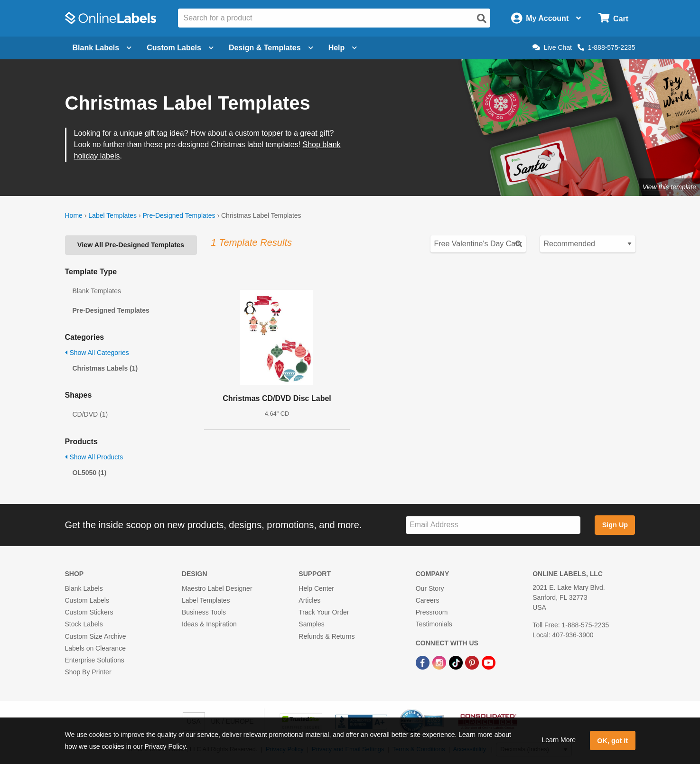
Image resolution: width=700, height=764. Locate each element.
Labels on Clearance (95, 648)
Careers (428, 600)
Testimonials (434, 624)
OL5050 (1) (90, 473)
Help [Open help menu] (343, 48)
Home (74, 215)
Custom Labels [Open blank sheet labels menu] (180, 48)
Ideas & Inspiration (209, 624)
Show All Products (94, 457)
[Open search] (482, 19)
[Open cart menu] (613, 18)
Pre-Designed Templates (179, 215)
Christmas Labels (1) (105, 368)
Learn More (559, 740)
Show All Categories (97, 353)
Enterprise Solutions (95, 660)
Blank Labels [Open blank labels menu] (102, 48)
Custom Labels (87, 600)
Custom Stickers (89, 612)
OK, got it (612, 741)
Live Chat (552, 47)
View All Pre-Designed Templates (131, 245)
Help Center (316, 588)
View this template (669, 187)
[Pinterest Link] (473, 662)
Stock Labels (84, 624)
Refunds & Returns (327, 636)
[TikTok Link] (457, 662)
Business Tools (204, 612)
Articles (309, 600)
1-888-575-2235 (607, 47)
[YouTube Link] (489, 662)
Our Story (430, 588)
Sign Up (615, 525)
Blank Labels (84, 588)
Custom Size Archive (96, 636)
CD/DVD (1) (90, 414)
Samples (311, 624)
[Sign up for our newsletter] (493, 525)
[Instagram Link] (440, 662)
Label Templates (112, 215)
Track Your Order (324, 612)
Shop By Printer (88, 672)
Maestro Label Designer (217, 588)
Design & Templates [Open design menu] (271, 48)
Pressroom (432, 612)
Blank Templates (97, 291)
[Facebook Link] (424, 662)
